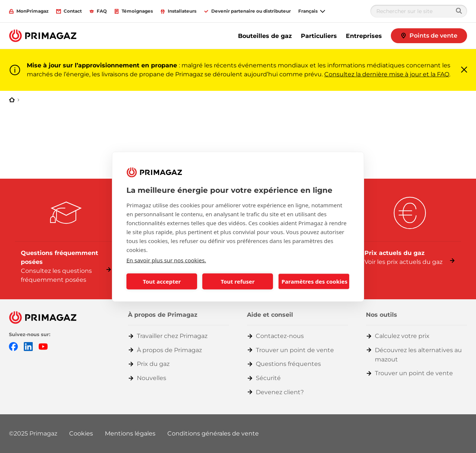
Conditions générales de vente (213, 433)
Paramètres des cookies (314, 281)
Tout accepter (162, 281)
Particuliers (319, 36)
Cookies (81, 433)
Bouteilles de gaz (265, 36)
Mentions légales (130, 433)
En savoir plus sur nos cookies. (166, 260)
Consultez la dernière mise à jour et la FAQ (387, 74)
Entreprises (364, 36)
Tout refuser (237, 281)
